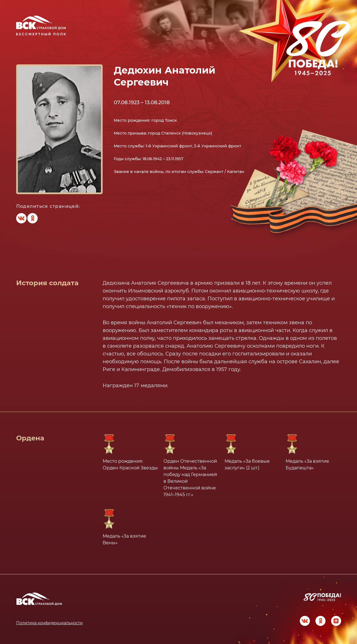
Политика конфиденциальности (50, 623)
